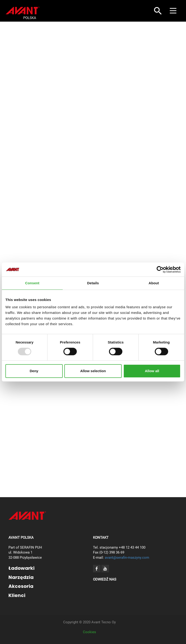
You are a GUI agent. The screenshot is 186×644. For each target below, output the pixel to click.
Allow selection (93, 371)
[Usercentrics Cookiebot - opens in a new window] (160, 269)
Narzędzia (21, 577)
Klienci (17, 595)
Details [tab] (93, 283)
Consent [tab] (32, 283)
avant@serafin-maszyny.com (127, 558)
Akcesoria (21, 586)
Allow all (152, 371)
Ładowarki (21, 568)
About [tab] (154, 283)
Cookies (89, 632)
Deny (34, 371)
